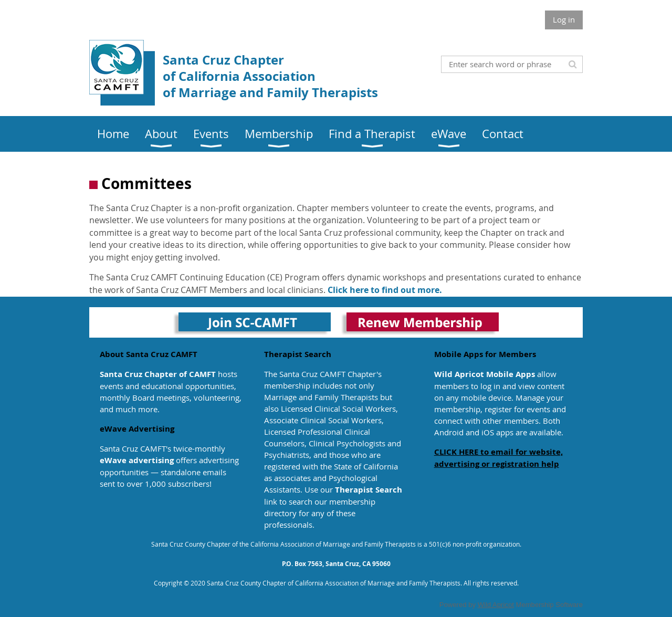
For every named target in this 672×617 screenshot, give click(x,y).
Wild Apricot (496, 605)
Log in (564, 19)
